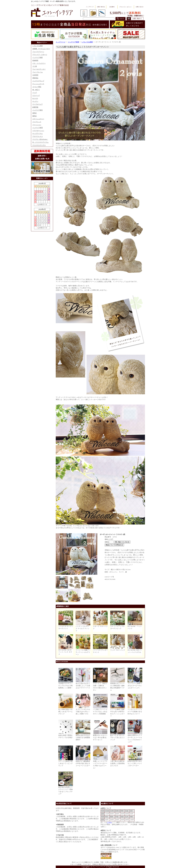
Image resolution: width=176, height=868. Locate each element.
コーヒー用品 (37, 87)
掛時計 (35, 113)
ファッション (37, 125)
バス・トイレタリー (39, 63)
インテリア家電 (38, 128)
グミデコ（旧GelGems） (40, 139)
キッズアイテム (38, 134)
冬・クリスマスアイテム (40, 142)
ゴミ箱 (35, 66)
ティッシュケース (38, 84)
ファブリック (37, 122)
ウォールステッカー (39, 69)
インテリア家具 (38, 110)
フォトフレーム (38, 72)
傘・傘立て (36, 90)
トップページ (60, 42)
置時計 (35, 116)
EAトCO (35, 98)
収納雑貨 (35, 60)
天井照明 (35, 75)
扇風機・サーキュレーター (41, 49)
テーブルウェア (38, 104)
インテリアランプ (38, 81)
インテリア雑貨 (38, 57)
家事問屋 (35, 107)
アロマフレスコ (38, 136)
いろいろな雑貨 (38, 46)
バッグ (35, 93)
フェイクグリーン (38, 52)
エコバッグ (36, 95)
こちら (109, 822)
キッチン (35, 101)
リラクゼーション (38, 131)
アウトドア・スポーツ (40, 55)
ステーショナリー (38, 119)
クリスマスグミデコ (39, 145)
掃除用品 (35, 78)
